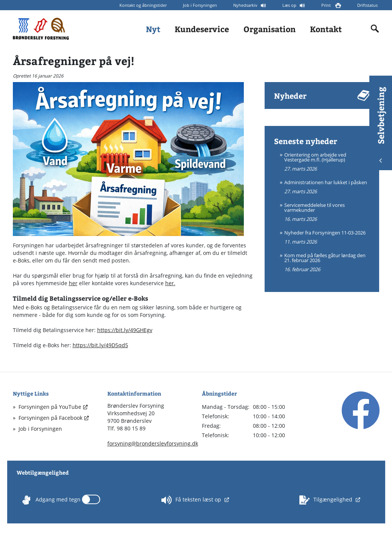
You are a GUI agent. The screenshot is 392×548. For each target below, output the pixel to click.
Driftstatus (367, 5)
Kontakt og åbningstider (143, 5)
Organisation (270, 29)
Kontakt (326, 29)
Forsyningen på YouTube (50, 407)
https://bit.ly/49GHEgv (125, 330)
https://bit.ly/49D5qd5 (100, 345)
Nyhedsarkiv (246, 5)
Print (327, 5)
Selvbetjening (381, 125)
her (73, 283)
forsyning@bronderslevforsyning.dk (153, 443)
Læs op (290, 5)
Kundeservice (202, 29)
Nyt (153, 29)
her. (170, 283)
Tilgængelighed (327, 500)
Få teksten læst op (192, 500)
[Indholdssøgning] (375, 29)
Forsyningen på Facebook (50, 418)
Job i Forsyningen (200, 5)
